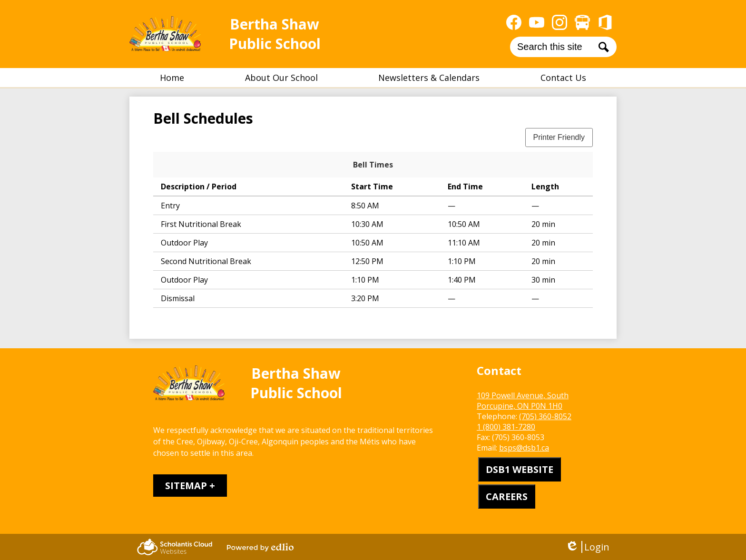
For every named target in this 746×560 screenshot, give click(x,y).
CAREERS (507, 496)
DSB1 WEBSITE (520, 469)
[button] (281, 78)
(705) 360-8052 (545, 416)
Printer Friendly (559, 137)
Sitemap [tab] (186, 486)
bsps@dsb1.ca (524, 448)
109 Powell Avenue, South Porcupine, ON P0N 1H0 (523, 401)
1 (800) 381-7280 (506, 427)
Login (587, 547)
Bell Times (373, 165)
